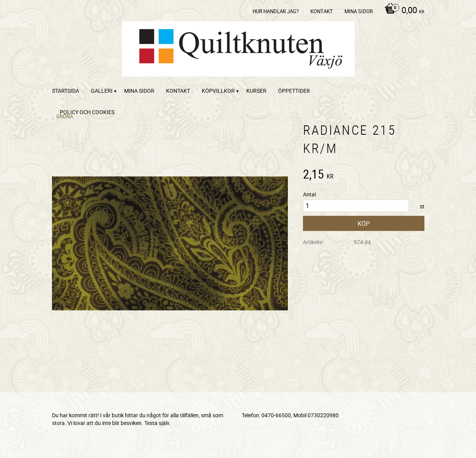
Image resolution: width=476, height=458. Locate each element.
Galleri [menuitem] (102, 91)
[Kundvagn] (402, 11)
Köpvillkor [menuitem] (218, 91)
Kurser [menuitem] (256, 91)
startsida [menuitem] (66, 91)
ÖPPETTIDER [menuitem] (294, 91)
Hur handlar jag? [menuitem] (276, 11)
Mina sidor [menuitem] (359, 11)
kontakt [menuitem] (322, 11)
